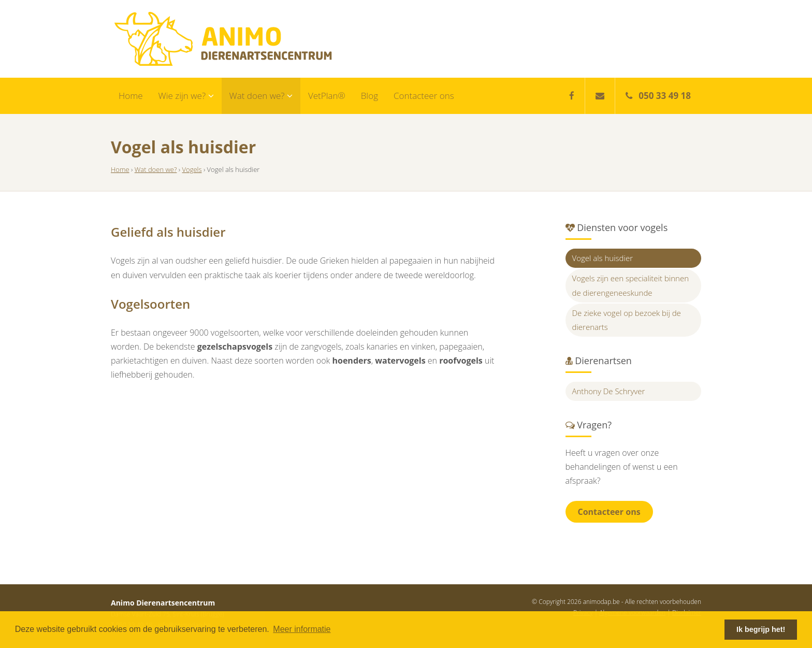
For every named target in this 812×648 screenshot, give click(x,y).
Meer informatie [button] (302, 629)
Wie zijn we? (186, 96)
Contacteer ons (424, 96)
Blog (369, 96)
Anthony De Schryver (609, 391)
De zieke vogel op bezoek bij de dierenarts (627, 320)
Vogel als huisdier (603, 258)
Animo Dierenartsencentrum (223, 39)
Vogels (192, 169)
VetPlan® (327, 96)
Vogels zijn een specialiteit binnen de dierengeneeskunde (631, 285)
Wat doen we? (261, 96)
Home (131, 96)
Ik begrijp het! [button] (761, 629)
